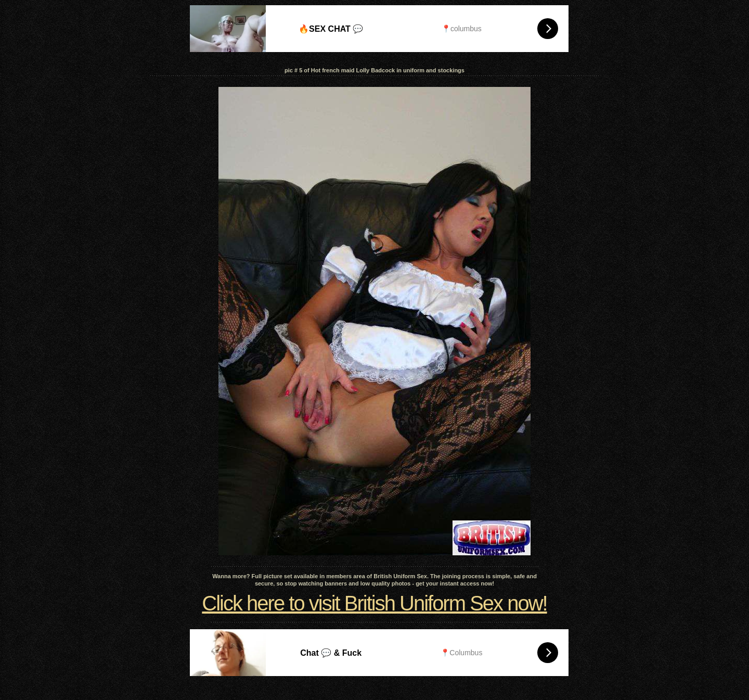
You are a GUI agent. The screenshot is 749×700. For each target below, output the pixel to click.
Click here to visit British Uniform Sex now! (374, 603)
